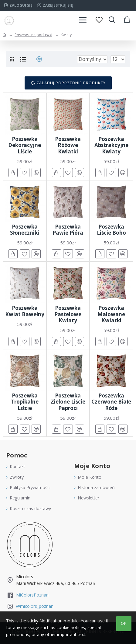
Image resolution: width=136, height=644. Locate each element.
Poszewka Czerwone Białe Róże (111, 402)
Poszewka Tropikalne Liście (25, 402)
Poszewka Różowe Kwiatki (68, 145)
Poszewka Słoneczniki (25, 230)
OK (124, 623)
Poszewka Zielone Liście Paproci (68, 402)
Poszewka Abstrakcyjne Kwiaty (111, 145)
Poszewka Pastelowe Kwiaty (68, 314)
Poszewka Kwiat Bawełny (25, 311)
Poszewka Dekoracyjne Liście (25, 145)
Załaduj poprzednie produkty (71, 83)
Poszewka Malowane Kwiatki (111, 314)
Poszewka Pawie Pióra (68, 230)
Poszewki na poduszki (33, 35)
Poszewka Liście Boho (111, 230)
